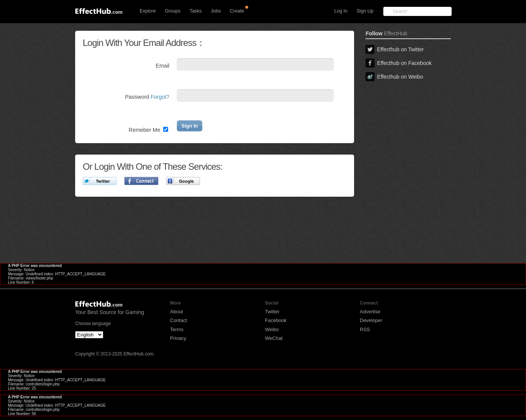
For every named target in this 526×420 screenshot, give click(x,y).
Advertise (370, 312)
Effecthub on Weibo (394, 77)
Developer (371, 320)
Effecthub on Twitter (394, 49)
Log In (341, 11)
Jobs (216, 11)
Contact (179, 320)
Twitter (272, 312)
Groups (172, 11)
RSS (365, 329)
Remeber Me (148, 130)
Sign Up (365, 11)
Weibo (272, 329)
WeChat (274, 338)
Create (237, 11)
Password (147, 97)
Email (162, 66)
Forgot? (160, 97)
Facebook (276, 320)
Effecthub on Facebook (398, 63)
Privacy (178, 338)
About (176, 312)
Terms (177, 329)
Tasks (195, 11)
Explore (148, 11)
